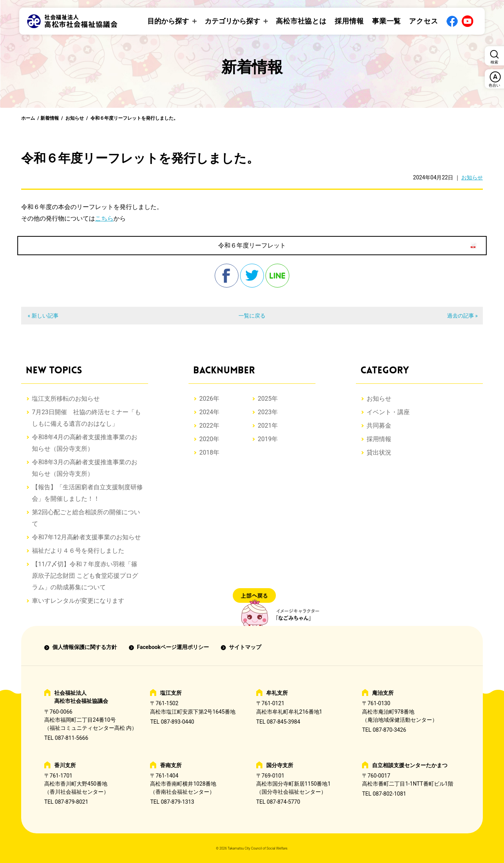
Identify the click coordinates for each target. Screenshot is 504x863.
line (277, 276)
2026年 (209, 399)
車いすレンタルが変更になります (78, 601)
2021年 (268, 426)
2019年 (268, 439)
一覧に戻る (252, 316)
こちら (104, 218)
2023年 (268, 412)
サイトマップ (245, 647)
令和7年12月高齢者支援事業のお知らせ (86, 537)
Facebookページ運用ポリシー (173, 647)
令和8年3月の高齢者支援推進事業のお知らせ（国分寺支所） (85, 468)
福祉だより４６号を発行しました (78, 551)
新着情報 (50, 118)
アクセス (424, 21)
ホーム (28, 118)
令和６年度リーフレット (252, 245)
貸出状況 (379, 452)
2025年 (268, 399)
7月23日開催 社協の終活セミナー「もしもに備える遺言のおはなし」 (86, 418)
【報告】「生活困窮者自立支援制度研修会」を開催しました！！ (87, 493)
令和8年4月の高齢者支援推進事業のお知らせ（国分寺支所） (85, 443)
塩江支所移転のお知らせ (66, 399)
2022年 (209, 426)
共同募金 (379, 426)
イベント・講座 (388, 412)
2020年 (209, 439)
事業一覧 (387, 21)
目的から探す (168, 21)
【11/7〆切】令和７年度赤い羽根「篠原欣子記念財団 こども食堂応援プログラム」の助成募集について (85, 576)
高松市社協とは (301, 21)
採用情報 (349, 21)
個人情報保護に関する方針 (85, 647)
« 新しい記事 (43, 316)
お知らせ (75, 118)
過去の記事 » (462, 316)
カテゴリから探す (232, 21)
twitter (252, 276)
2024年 (209, 412)
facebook (227, 276)
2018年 (209, 452)
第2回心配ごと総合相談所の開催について (86, 518)
